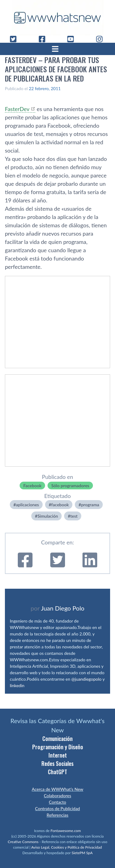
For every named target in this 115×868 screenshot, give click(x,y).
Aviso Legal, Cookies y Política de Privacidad (67, 847)
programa (90, 505)
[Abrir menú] (58, 49)
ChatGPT (57, 772)
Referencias (57, 815)
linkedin (17, 685)
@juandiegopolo (86, 679)
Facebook (32, 486)
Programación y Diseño (58, 747)
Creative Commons (23, 842)
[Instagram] (102, 39)
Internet (58, 755)
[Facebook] (44, 39)
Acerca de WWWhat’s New (57, 789)
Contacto (57, 802)
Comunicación (57, 739)
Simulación (48, 516)
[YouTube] (73, 39)
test (74, 516)
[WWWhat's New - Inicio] (58, 18)
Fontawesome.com (66, 831)
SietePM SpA (82, 853)
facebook (60, 505)
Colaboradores (57, 796)
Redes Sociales (57, 763)
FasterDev (17, 109)
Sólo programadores (70, 486)
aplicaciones (27, 505)
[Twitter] (16, 39)
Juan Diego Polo (63, 608)
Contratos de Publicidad (57, 808)
